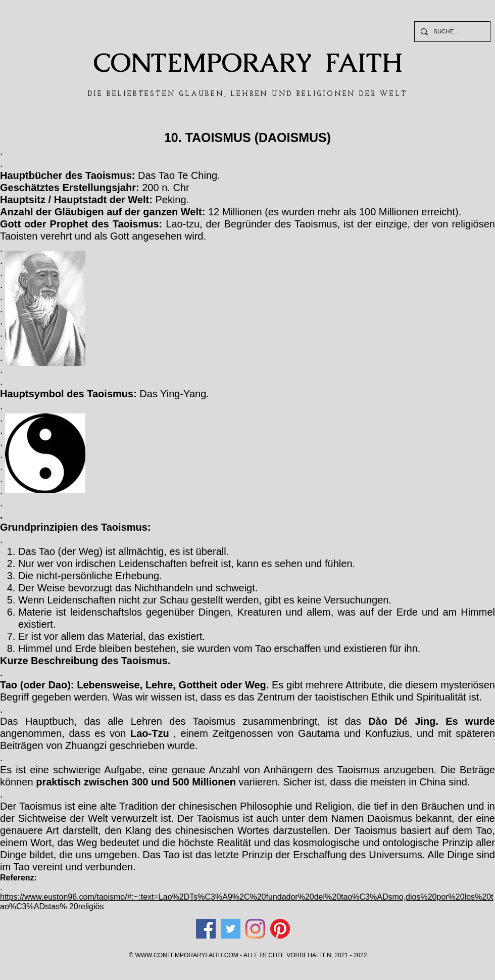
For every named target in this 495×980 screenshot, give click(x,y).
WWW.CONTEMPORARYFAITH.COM (186, 955)
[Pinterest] (280, 929)
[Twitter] (231, 929)
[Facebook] (206, 929)
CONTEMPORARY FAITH (248, 63)
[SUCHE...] (451, 32)
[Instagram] (255, 929)
